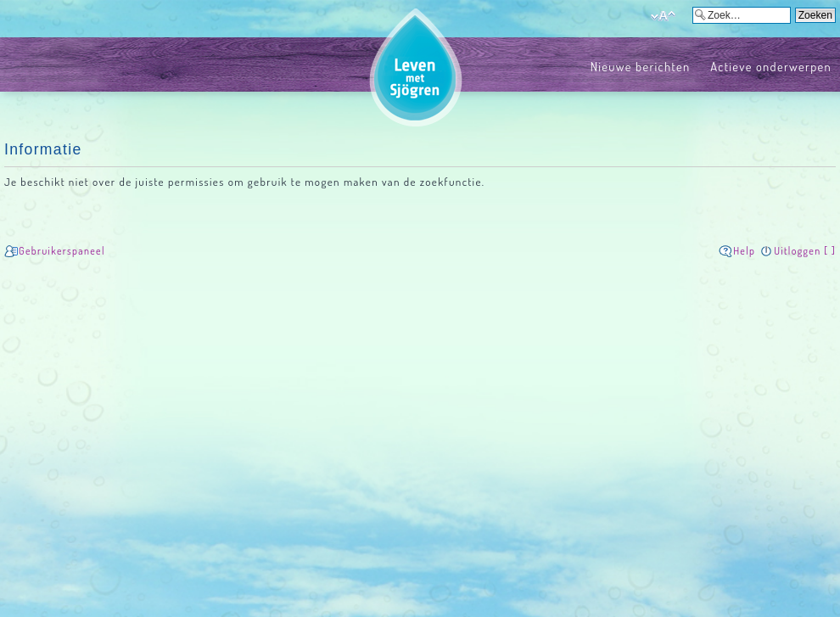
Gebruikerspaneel (62, 251)
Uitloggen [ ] (805, 251)
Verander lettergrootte (663, 16)
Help (744, 251)
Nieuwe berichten (641, 66)
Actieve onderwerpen (771, 66)
